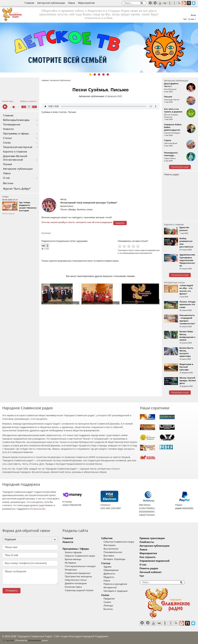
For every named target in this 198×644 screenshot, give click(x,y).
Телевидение (12, 125)
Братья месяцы (73, 559)
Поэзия (7, 164)
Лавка (71, 3)
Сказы (7, 143)
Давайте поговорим (76, 583)
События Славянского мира (123, 542)
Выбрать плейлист (29, 101)
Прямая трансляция (161, 538)
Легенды (113, 606)
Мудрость (113, 577)
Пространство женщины (78, 576)
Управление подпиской (163, 561)
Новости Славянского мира (80, 556)
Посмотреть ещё (180, 167)
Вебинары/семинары (16, 120)
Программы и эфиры (16, 134)
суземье (47, 233)
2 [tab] (95, 75)
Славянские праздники (78, 573)
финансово (39, 509)
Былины (113, 609)
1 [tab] (90, 75)
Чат (185, 19)
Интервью (70, 563)
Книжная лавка (73, 587)
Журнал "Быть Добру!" (17, 189)
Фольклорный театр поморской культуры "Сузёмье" (89, 203)
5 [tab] (108, 75)
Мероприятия (86, 3)
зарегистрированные (150, 250)
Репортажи (71, 570)
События (111, 538)
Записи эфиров (73, 552)
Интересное (114, 587)
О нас (7, 178)
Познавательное (117, 552)
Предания (113, 599)
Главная (29, 3)
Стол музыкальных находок (80, 566)
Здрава (112, 567)
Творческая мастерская (18, 147)
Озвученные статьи (76, 580)
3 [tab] (99, 75)
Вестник (8, 183)
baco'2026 (8, 638)
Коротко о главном (15, 152)
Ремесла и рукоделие (120, 584)
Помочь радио (172, 174)
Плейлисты (156, 542)
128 (24, 107)
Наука (111, 581)
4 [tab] (103, 75)
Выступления (115, 549)
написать (120, 223)
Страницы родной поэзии (79, 590)
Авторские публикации (51, 3)
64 (29, 107)
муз (35, 107)
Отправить (12, 591)
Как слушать (156, 557)
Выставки (113, 556)
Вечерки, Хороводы (119, 559)
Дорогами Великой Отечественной (15, 158)
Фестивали (114, 545)
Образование (115, 570)
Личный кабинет (159, 572)
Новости (8, 129)
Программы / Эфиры (76, 549)
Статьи (7, 138)
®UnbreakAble (34, 638)
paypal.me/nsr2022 (184, 508)
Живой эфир (8, 101)
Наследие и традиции (120, 591)
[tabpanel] (99, 48)
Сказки (112, 602)
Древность (114, 574)
